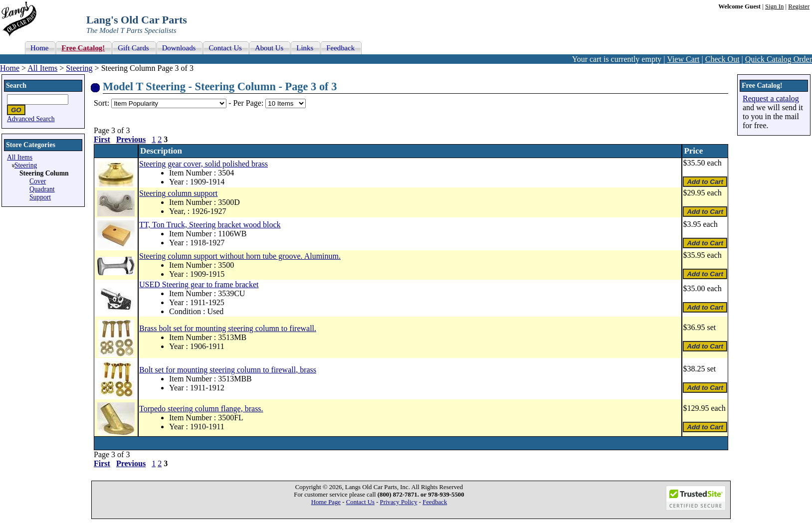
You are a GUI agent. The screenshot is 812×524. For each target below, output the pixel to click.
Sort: (101, 103)
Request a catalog (771, 98)
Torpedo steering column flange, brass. (201, 409)
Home (10, 68)
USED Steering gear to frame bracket (199, 284)
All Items (42, 68)
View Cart (683, 59)
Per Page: (249, 103)
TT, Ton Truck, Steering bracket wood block (210, 225)
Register (799, 6)
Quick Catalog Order (779, 59)
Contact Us (360, 502)
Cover (38, 181)
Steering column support (178, 193)
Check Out (722, 59)
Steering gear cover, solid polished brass (203, 164)
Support (40, 197)
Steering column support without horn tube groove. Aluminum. (240, 256)
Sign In (774, 6)
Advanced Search (31, 119)
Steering (79, 68)
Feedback (435, 502)
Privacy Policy (399, 502)
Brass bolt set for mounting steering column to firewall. (228, 328)
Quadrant (42, 189)
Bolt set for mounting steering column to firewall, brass (228, 370)
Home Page (326, 502)
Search (16, 86)
